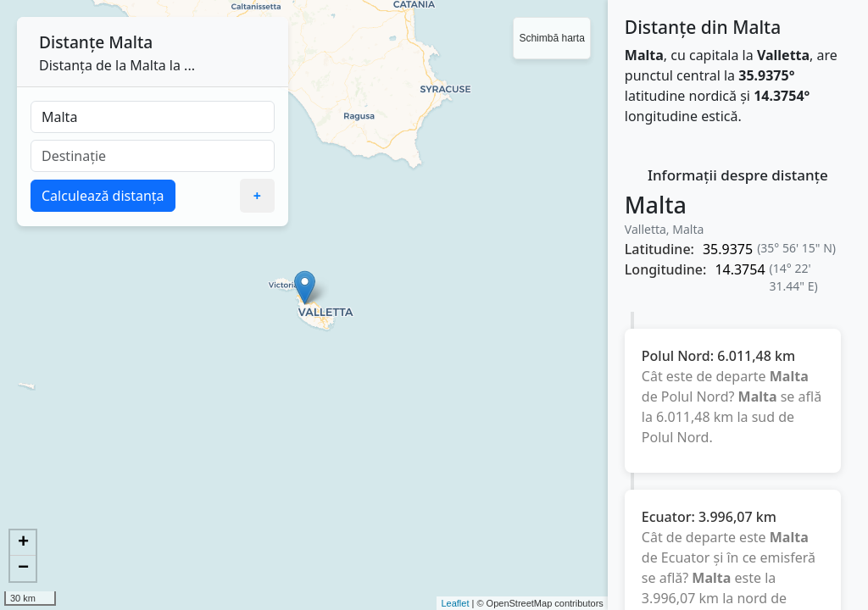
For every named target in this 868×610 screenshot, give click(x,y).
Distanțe (72, 42)
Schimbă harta (551, 38)
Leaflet (455, 603)
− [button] (23, 568)
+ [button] (23, 543)
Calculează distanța (103, 196)
